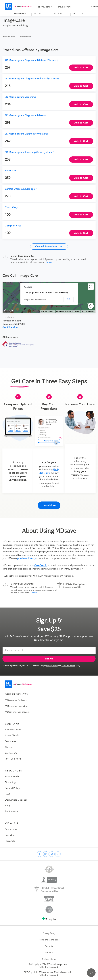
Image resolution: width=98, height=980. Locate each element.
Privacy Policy (52, 666)
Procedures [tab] (9, 37)
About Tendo (12, 735)
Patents (49, 953)
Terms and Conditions (49, 940)
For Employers (63, 7)
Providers (10, 835)
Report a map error (88, 311)
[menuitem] (45, 7)
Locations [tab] (25, 37)
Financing (10, 782)
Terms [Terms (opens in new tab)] (77, 311)
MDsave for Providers (16, 706)
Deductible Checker (16, 800)
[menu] (59, 7)
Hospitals (10, 841)
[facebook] (40, 854)
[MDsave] (18, 7)
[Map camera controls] (91, 306)
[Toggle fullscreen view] (91, 287)
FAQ (7, 794)
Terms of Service (68, 666)
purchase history (27, 558)
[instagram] (46, 854)
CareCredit (40, 565)
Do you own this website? (35, 300)
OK (68, 299)
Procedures (11, 829)
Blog (7, 806)
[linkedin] (58, 854)
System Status (49, 959)
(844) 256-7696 (13, 759)
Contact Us (11, 753)
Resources (10, 741)
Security (49, 946)
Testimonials (12, 811)
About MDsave (13, 730)
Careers (9, 747)
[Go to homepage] (18, 684)
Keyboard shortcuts (48, 311)
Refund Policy (12, 788)
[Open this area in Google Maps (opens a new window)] (9, 311)
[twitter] (52, 854)
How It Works (12, 777)
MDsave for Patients (16, 700)
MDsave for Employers (17, 712)
